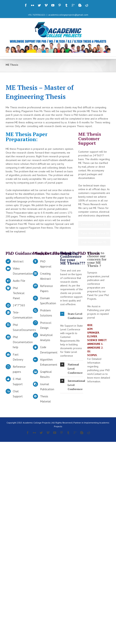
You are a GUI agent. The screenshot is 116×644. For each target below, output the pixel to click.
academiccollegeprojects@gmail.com (68, 15)
